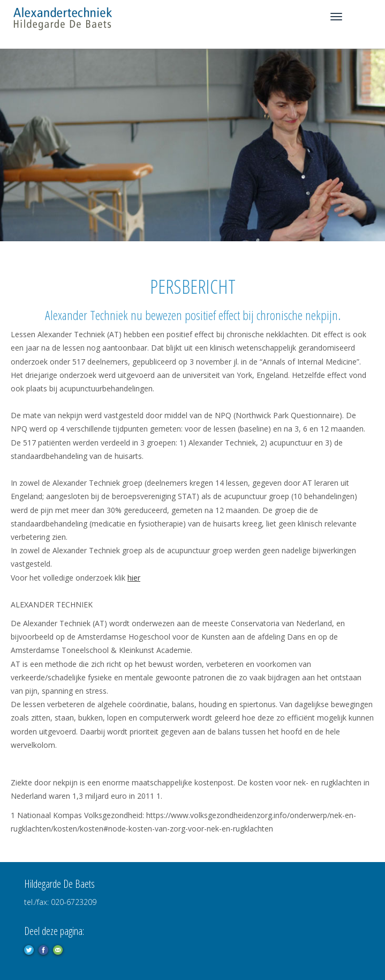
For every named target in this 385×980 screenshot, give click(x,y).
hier (134, 578)
